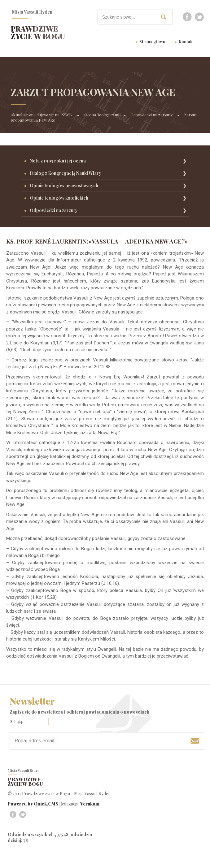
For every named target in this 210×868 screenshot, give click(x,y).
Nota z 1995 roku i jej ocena (58, 161)
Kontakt (186, 41)
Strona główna (153, 41)
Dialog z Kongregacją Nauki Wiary (66, 173)
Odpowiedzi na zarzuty (152, 115)
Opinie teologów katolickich (59, 198)
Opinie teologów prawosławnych (64, 186)
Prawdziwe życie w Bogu (38, 32)
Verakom (90, 804)
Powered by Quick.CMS (33, 804)
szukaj (166, 17)
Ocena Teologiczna (102, 115)
